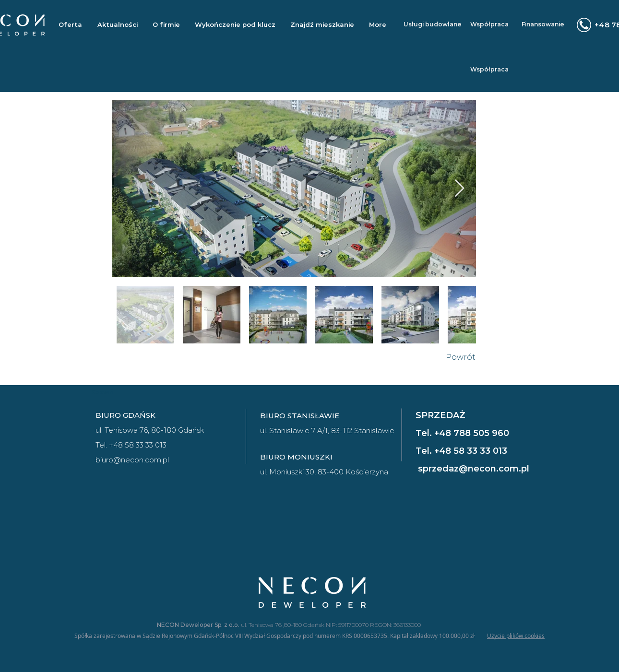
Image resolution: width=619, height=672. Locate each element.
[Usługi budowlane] (432, 24)
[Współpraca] (489, 24)
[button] (322, 24)
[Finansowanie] (543, 24)
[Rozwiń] (103, 392)
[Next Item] (459, 189)
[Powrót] (461, 357)
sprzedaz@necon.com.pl (474, 469)
